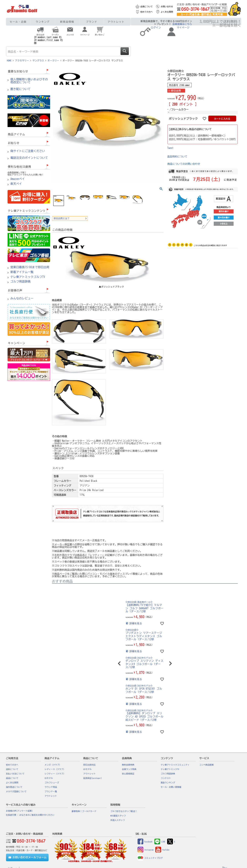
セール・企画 (18, 22)
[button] (119, 663)
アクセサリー (22, 60)
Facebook (145, 842)
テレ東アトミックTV (170, 769)
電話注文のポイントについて (29, 158)
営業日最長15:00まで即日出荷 (30, 267)
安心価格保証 (128, 774)
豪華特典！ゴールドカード (84, 811)
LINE (160, 842)
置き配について (21, 89)
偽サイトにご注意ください (28, 151)
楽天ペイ (16, 184)
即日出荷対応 (90, 765)
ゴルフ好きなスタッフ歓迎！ (124, 811)
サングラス (38, 60)
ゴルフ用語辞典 (21, 282)
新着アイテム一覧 (22, 272)
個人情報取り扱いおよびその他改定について (29, 81)
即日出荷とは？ (62, 218)
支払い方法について (15, 774)
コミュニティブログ (150, 858)
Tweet (171, 148)
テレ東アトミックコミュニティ (175, 765)
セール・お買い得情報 (171, 787)
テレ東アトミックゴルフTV (28, 277)
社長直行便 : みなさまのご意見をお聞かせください (30, 815)
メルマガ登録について (16, 792)
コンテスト (166, 778)
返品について (12, 778)
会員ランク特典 (129, 769)
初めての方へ (147, 12)
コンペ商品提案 (207, 765)
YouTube (162, 850)
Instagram (146, 850)
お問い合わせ (167, 7)
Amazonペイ (18, 179)
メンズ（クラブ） (53, 765)
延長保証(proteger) (93, 778)
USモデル (49, 778)
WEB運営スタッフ (118, 816)
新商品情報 (67, 22)
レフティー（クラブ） (55, 774)
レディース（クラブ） (55, 769)
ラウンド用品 (51, 787)
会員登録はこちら (182, 24)
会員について (147, 7)
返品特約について (177, 157)
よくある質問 (167, 12)
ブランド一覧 (51, 792)
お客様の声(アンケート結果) (19, 811)
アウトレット (116, 22)
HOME (9, 60)
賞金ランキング (168, 783)
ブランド (92, 22)
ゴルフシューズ (52, 783)
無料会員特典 (128, 765)
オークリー (53, 60)
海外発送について (14, 787)
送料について (12, 769)
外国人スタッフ (118, 820)
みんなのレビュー (22, 298)
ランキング (43, 22)
